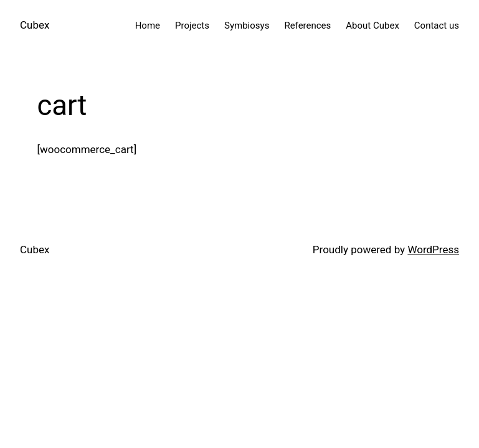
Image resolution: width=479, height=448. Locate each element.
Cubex (35, 25)
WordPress (433, 250)
